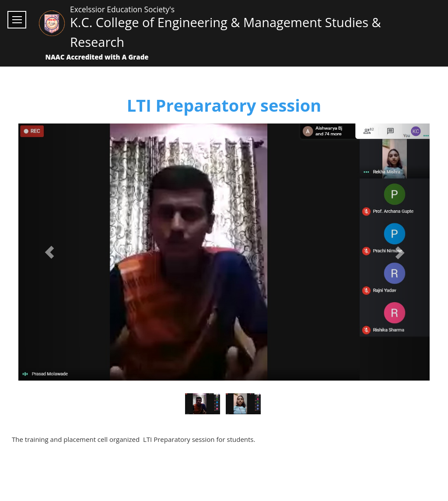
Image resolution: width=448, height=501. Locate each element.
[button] (49, 252)
